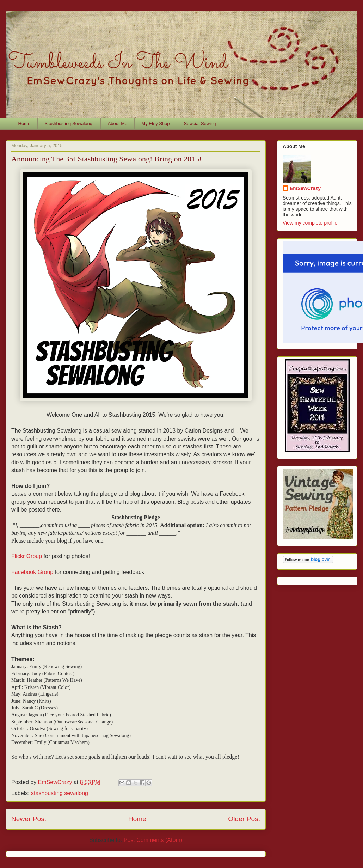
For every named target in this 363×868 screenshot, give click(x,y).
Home (24, 124)
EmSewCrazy (305, 188)
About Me (118, 124)
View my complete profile (310, 223)
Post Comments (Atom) (153, 840)
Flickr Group (27, 556)
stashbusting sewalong (60, 793)
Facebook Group (32, 572)
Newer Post (29, 819)
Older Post (244, 819)
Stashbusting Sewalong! (69, 124)
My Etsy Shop (155, 124)
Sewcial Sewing (200, 124)
